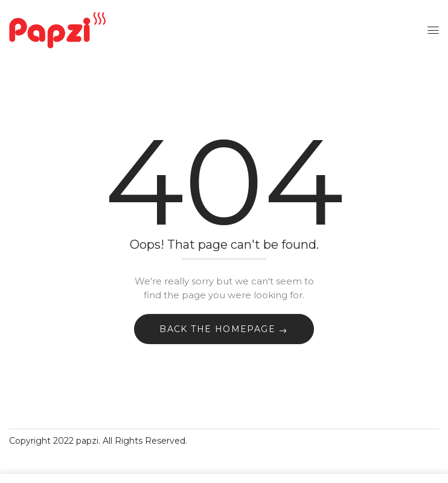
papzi (87, 441)
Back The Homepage (219, 329)
